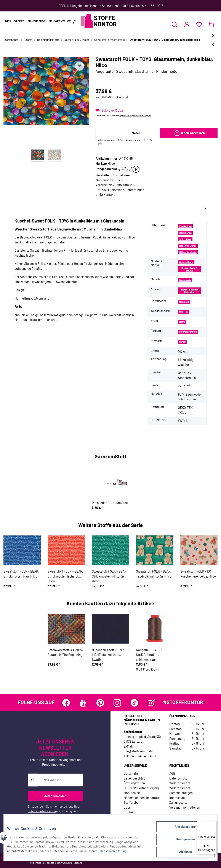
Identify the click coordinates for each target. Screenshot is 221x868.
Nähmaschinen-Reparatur (142, 798)
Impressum (177, 798)
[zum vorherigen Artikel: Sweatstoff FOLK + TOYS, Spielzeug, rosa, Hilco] (213, 45)
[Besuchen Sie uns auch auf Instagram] (117, 703)
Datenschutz (178, 778)
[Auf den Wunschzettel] (80, 66)
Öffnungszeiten (134, 783)
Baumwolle (185, 280)
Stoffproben (132, 802)
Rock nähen (185, 233)
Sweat (183, 342)
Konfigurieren (182, 841)
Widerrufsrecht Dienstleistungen (181, 790)
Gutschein (131, 773)
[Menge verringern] (101, 133)
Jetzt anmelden (55, 796)
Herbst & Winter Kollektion (190, 291)
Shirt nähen (185, 239)
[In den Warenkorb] (189, 133)
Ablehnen (182, 853)
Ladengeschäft (134, 778)
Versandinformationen (185, 807)
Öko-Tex (184, 312)
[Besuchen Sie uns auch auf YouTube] (83, 703)
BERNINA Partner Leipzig (141, 788)
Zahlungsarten (179, 802)
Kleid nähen (185, 226)
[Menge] (117, 133)
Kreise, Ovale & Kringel (190, 269)
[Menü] (214, 823)
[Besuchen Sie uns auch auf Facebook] (66, 703)
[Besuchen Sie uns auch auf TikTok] (134, 703)
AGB (172, 773)
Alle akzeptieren (182, 830)
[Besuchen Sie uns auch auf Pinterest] (100, 703)
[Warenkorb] (211, 24)
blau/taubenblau (188, 332)
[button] (174, 24)
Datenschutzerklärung (42, 811)
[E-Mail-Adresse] (60, 780)
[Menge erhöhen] (148, 133)
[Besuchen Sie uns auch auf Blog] (151, 703)
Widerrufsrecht (180, 783)
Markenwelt (132, 793)
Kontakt (109, 194)
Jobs (127, 807)
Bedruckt (184, 302)
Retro (182, 322)
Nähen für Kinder (188, 252)
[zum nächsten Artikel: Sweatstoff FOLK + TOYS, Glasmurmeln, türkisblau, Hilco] (213, 35)
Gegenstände (186, 262)
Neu (8, 21)
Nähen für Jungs (188, 246)
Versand (123, 97)
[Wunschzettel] (199, 24)
